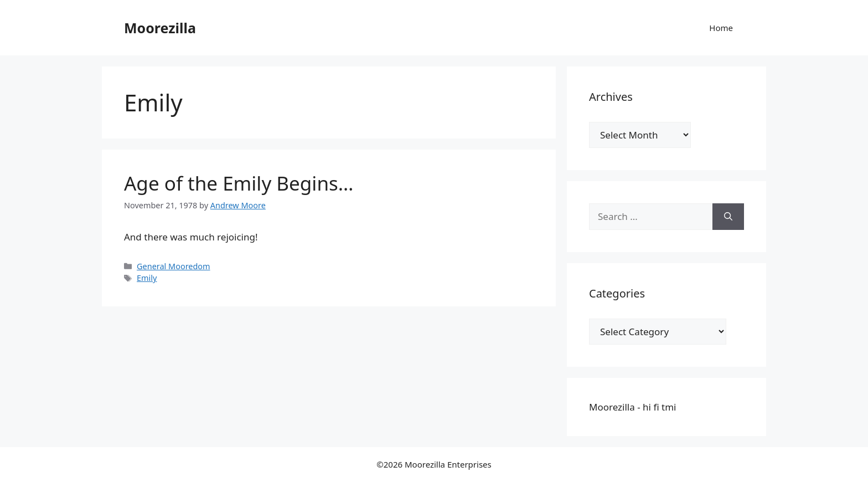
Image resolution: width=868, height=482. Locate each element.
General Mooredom (173, 266)
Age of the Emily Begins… (239, 183)
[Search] (728, 217)
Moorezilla (160, 28)
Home (721, 28)
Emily (147, 278)
